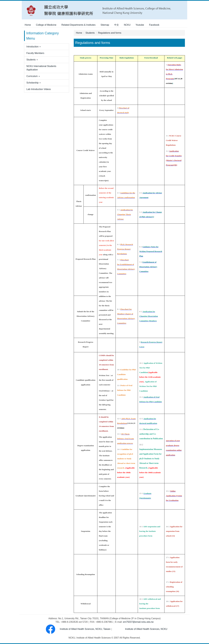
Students (90, 33)
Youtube (140, 25)
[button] (47, 47)
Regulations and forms (110, 33)
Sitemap (105, 25)
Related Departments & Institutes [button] (78, 25)
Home (28, 25)
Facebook (154, 25)
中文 (117, 25)
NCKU (127, 25)
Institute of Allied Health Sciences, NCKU (146, 629)
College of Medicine (46, 25)
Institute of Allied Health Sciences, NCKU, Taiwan (76, 629)
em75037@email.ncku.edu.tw (138, 622)
